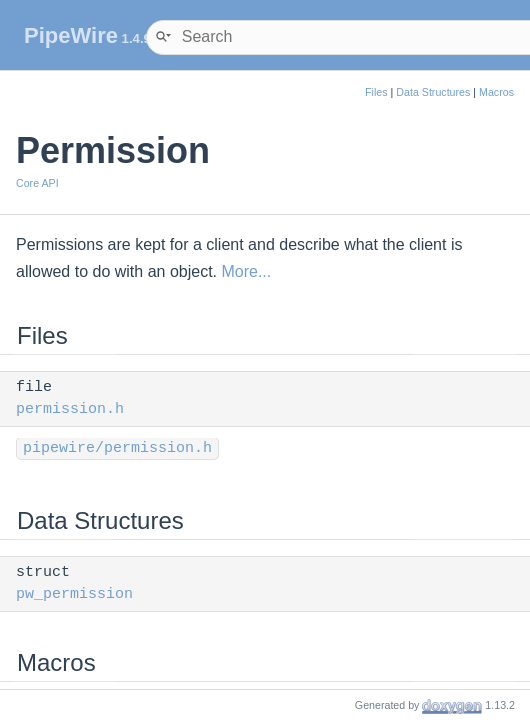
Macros (496, 92)
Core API (37, 183)
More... (246, 271)
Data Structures (433, 92)
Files (376, 92)
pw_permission (74, 594)
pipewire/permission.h (117, 448)
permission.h (70, 409)
